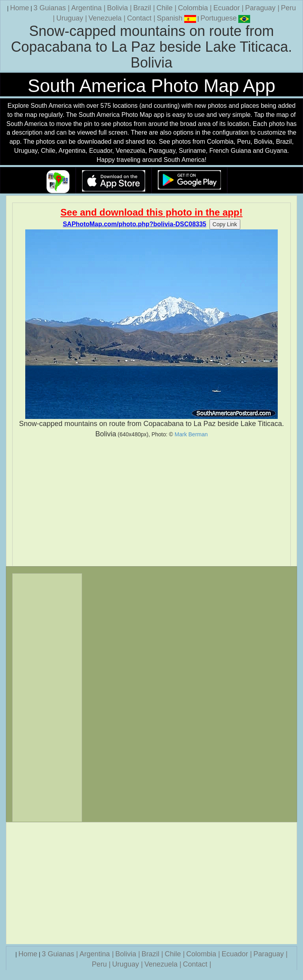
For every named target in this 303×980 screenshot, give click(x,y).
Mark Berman (191, 434)
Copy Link (225, 224)
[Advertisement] (151, 502)
